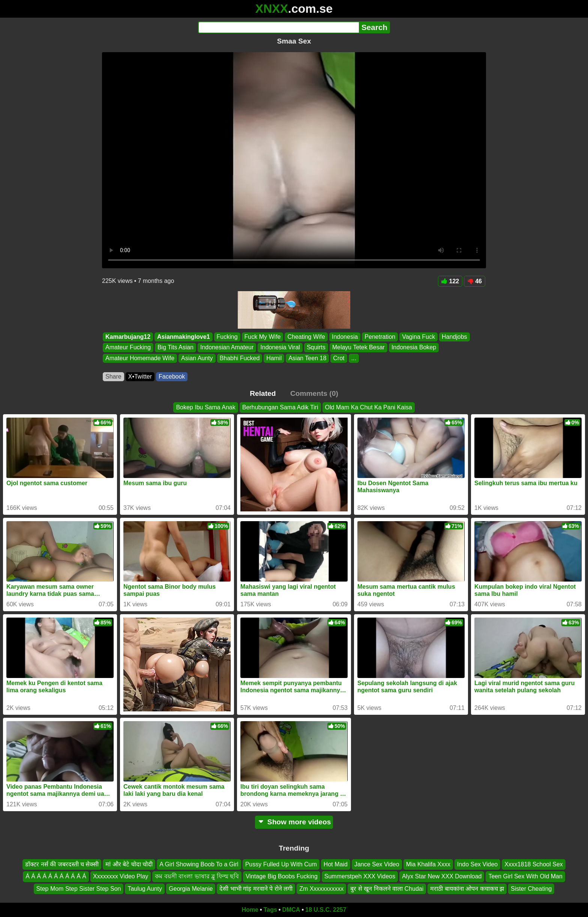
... (354, 358)
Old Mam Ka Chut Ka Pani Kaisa (369, 407)
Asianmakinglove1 (184, 337)
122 (450, 281)
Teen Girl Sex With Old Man (525, 877)
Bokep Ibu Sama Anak (205, 407)
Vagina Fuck (418, 337)
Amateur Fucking (128, 348)
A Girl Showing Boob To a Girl (199, 864)
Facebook (172, 377)
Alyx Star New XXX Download (442, 877)
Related (263, 393)
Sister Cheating (531, 889)
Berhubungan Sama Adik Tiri (280, 407)
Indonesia (345, 337)
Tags (270, 910)
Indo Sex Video (477, 864)
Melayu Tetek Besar (358, 348)
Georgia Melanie (191, 889)
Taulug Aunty (145, 889)
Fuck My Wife (263, 337)
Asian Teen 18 (307, 358)
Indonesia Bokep (414, 348)
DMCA (291, 910)
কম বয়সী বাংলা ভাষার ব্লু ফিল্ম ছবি (197, 877)
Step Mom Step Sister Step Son (79, 889)
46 (475, 281)
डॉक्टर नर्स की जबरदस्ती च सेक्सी (62, 864)
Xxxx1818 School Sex (534, 864)
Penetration (380, 337)
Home (250, 910)
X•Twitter (140, 377)
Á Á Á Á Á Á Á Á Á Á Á (56, 877)
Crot (339, 358)
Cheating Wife (306, 337)
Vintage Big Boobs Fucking (282, 877)
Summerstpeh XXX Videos (360, 877)
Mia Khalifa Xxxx (428, 864)
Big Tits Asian (175, 348)
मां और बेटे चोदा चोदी (129, 864)
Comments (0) (314, 393)
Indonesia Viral (280, 348)
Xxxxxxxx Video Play (121, 877)
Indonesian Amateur (227, 348)
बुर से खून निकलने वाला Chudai (387, 889)
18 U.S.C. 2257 (326, 910)
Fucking (227, 337)
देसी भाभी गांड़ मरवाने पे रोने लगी (256, 889)
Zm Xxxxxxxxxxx (321, 889)
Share (113, 377)
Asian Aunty (197, 358)
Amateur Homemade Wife (140, 358)
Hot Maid (336, 864)
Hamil (274, 358)
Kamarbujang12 (128, 337)
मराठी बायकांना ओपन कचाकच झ (467, 889)
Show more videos (294, 822)
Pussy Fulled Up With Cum (281, 864)
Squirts (316, 348)
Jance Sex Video (377, 864)
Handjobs (454, 337)
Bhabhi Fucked (240, 358)
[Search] (278, 27)
